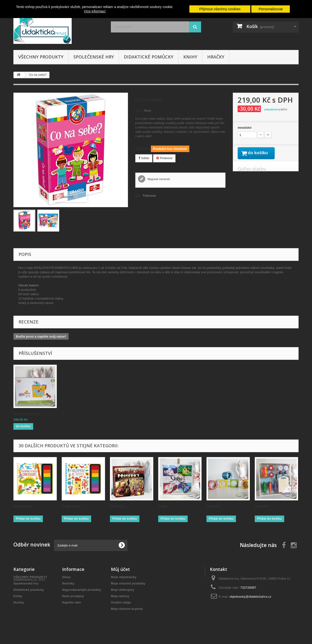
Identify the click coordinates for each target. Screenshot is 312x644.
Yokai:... (164, 506)
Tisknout (149, 196)
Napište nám (72, 602)
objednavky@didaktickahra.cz (250, 597)
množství (244, 128)
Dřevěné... (215, 506)
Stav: (139, 111)
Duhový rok (23, 414)
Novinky (68, 583)
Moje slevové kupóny (127, 609)
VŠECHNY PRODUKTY (41, 57)
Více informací (95, 11)
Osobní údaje (121, 602)
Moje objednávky (124, 577)
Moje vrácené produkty (128, 583)
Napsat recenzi (158, 179)
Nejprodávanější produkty (82, 590)
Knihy (190, 57)
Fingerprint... (24, 506)
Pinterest (164, 158)
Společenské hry (94, 57)
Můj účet (120, 569)
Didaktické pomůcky (149, 57)
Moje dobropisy (123, 590)
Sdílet (144, 158)
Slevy (66, 577)
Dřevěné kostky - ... (78, 414)
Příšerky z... (119, 506)
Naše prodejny (73, 596)
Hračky (216, 57)
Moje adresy (120, 596)
